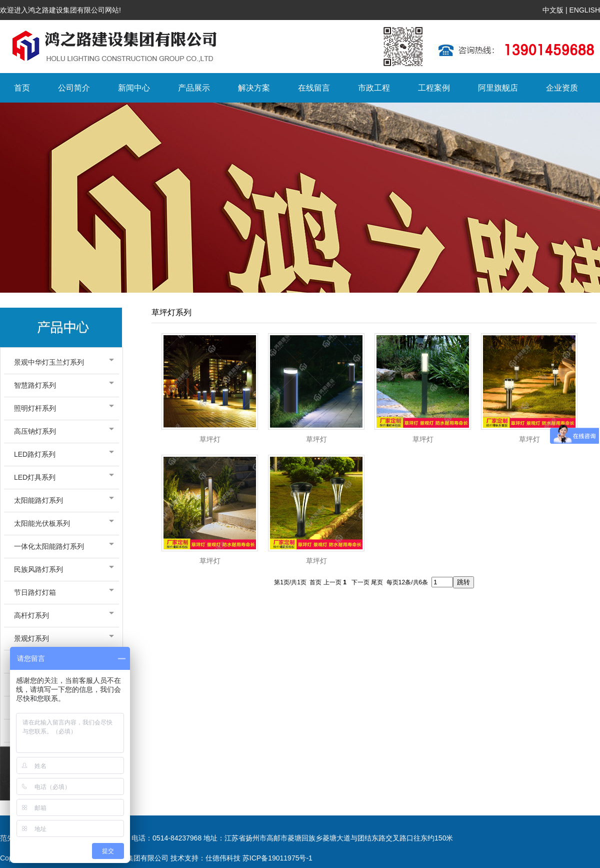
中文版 (553, 10)
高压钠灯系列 (61, 431)
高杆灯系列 (61, 615)
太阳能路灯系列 (61, 500)
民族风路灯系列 (61, 569)
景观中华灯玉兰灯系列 (61, 362)
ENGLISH (585, 10)
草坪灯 (210, 440)
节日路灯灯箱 (61, 592)
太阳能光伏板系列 (61, 523)
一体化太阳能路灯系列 (61, 546)
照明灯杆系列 (61, 408)
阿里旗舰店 (498, 88)
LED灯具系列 (61, 477)
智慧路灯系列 (61, 385)
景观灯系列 (61, 638)
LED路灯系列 (61, 454)
